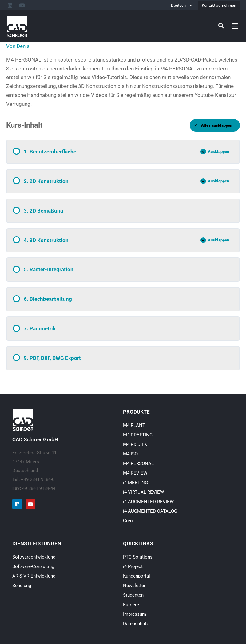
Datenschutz (136, 624)
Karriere (131, 605)
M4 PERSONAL (138, 463)
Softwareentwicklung (34, 557)
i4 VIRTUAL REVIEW (143, 492)
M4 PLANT (134, 425)
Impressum (135, 614)
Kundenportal (137, 576)
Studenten (133, 595)
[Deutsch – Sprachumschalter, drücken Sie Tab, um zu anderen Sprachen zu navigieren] (181, 5)
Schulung (22, 586)
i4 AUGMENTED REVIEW (148, 502)
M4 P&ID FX (135, 444)
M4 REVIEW (135, 473)
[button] (235, 26)
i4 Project (133, 566)
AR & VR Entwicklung (34, 576)
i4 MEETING (135, 483)
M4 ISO (130, 454)
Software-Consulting (33, 566)
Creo (128, 521)
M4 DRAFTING (138, 435)
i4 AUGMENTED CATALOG (150, 511)
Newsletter (134, 586)
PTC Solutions (138, 557)
